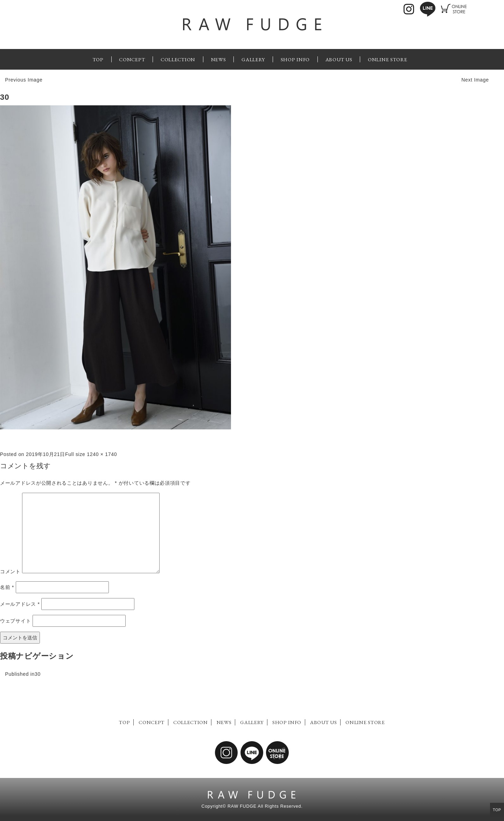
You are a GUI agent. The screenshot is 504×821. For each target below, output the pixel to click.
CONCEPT (132, 59)
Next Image (475, 80)
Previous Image (24, 80)
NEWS (219, 59)
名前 (7, 587)
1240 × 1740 (102, 454)
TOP (98, 59)
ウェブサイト (15, 621)
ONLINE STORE (387, 59)
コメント (10, 571)
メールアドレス (20, 604)
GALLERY (253, 59)
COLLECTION (178, 59)
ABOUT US (339, 59)
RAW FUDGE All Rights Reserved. (265, 806)
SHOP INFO (295, 59)
